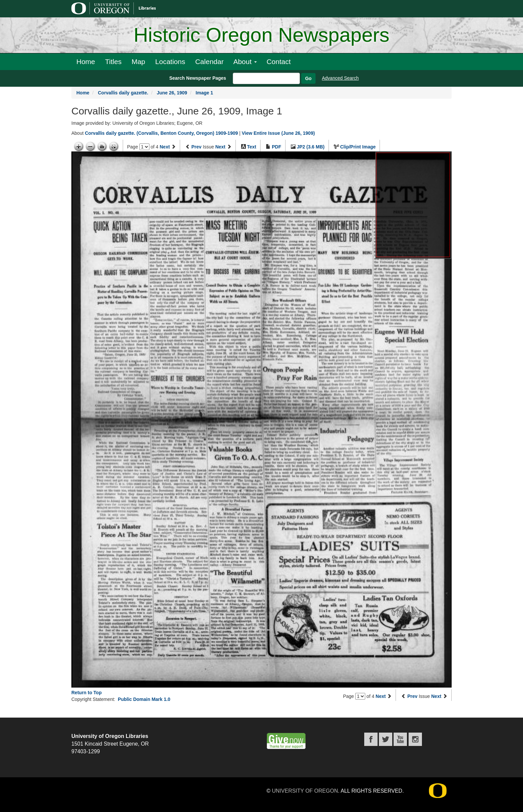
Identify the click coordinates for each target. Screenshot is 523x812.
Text (251, 147)
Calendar (209, 62)
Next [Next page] (165, 147)
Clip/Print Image (358, 147)
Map (138, 62)
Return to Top (87, 693)
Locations (170, 62)
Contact (279, 62)
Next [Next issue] (220, 147)
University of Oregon (305, 791)
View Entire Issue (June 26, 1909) (278, 133)
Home (86, 62)
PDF (277, 147)
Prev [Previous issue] (196, 147)
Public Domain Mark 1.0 (144, 699)
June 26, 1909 (172, 93)
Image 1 (204, 93)
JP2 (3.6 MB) (311, 147)
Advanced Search (340, 78)
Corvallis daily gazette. (123, 93)
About (245, 62)
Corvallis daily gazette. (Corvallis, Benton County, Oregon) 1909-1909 (161, 133)
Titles (113, 62)
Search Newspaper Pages (197, 78)
